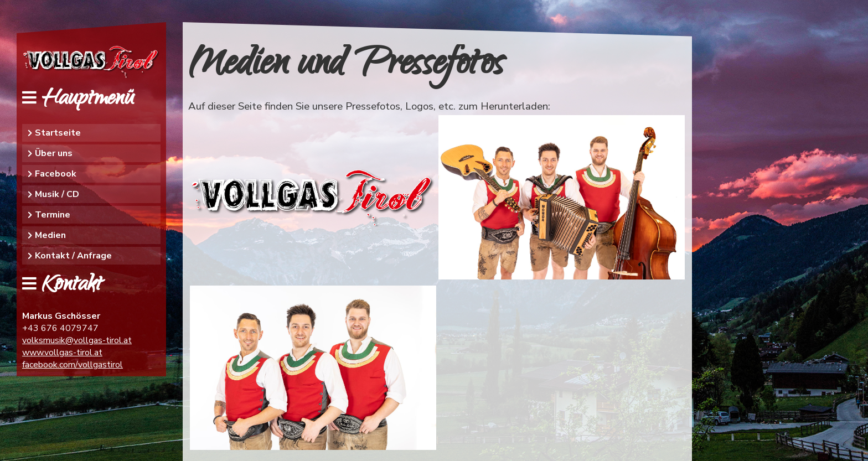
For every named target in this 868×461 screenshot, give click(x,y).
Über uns (54, 153)
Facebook (56, 174)
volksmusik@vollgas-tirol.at (77, 340)
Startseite (58, 133)
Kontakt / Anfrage (73, 256)
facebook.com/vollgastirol (73, 365)
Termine (53, 215)
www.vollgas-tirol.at (62, 353)
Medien (50, 235)
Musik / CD (57, 194)
